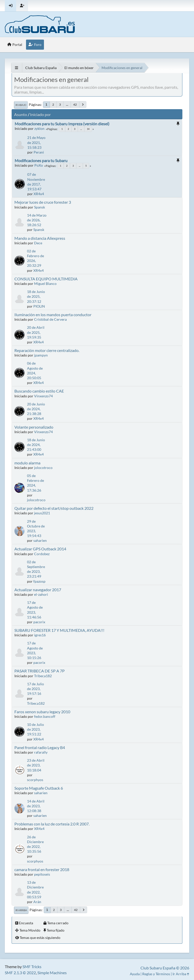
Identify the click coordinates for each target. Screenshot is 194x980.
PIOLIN (39, 306)
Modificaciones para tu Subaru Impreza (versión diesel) (62, 124)
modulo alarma (27, 463)
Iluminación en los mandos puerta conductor (53, 315)
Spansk (40, 207)
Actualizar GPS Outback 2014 (40, 549)
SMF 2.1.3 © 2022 (20, 973)
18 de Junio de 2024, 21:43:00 (36, 445)
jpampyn (41, 355)
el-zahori (41, 594)
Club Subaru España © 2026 (165, 968)
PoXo (39, 165)
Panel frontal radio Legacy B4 (40, 747)
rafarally (41, 752)
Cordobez (42, 554)
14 (88, 129)
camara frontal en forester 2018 (42, 869)
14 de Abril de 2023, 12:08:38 (36, 806)
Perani (39, 152)
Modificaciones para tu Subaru (41, 160)
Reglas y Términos (156, 974)
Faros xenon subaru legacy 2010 (42, 712)
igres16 (40, 635)
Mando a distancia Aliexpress (40, 238)
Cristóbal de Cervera (50, 319)
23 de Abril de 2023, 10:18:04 (36, 765)
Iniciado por (40, 114)
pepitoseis (42, 874)
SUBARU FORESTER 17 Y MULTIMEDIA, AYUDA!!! (59, 630)
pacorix (39, 622)
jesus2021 (42, 513)
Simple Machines (52, 973)
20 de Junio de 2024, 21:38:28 (36, 409)
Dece (38, 243)
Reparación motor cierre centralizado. (47, 350)
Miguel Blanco (45, 284)
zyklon (39, 128)
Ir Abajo (21, 105)
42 (75, 105)
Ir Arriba (21, 910)
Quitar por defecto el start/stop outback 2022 (54, 508)
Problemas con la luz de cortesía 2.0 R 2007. (52, 824)
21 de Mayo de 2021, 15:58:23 (36, 142)
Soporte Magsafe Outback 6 (39, 788)
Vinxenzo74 (43, 396)
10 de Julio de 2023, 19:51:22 (35, 729)
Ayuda (135, 974)
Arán (37, 902)
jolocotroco (43, 468)
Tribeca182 (43, 676)
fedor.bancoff (45, 716)
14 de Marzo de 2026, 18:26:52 (37, 220)
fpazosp (39, 581)
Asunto (21, 114)
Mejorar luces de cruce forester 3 (43, 202)
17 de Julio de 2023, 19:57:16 (35, 689)
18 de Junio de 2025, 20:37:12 (36, 296)
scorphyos (35, 780)
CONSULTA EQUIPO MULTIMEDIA (46, 279)
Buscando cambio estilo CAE (39, 391)
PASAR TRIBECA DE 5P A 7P (40, 671)
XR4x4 (39, 194)
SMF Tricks (32, 967)
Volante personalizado (34, 427)
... (67, 105)
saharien (40, 540)
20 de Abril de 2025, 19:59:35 (36, 332)
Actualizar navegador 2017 (38, 590)
